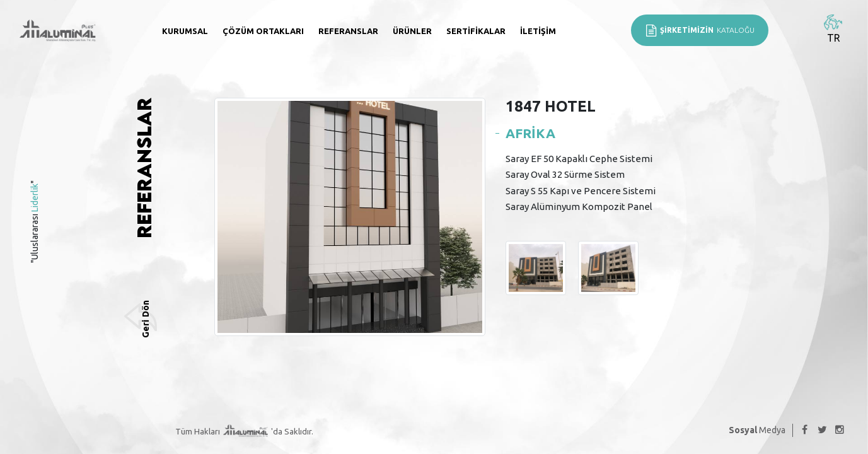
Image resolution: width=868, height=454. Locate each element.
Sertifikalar (476, 31)
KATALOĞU (700, 30)
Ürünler (412, 31)
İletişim (538, 31)
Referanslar (348, 31)
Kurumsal (185, 31)
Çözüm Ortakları (263, 31)
